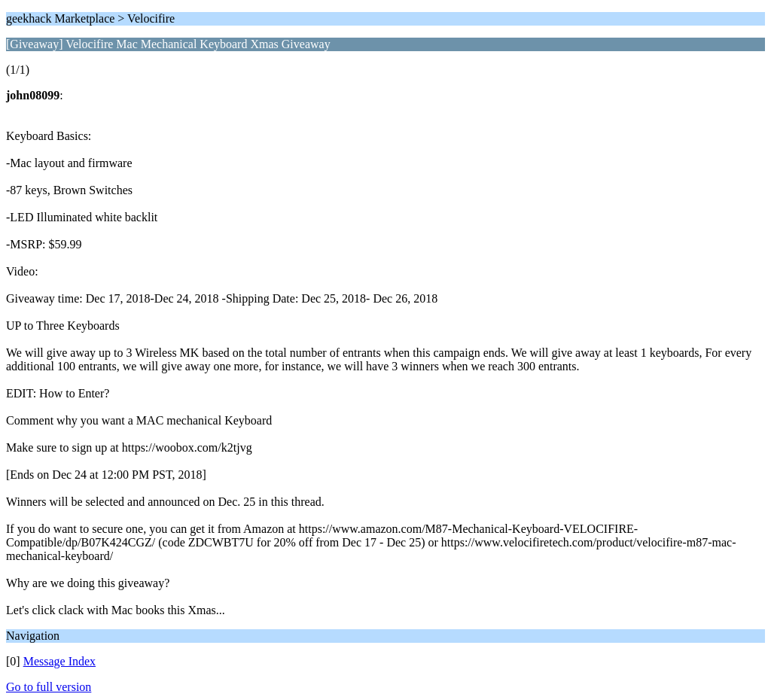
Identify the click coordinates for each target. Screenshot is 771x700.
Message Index (59, 661)
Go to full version (49, 687)
